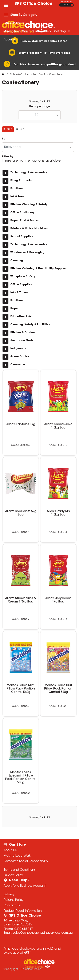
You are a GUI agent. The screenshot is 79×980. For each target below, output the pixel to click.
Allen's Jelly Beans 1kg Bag (58, 600)
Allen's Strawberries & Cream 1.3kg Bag (21, 600)
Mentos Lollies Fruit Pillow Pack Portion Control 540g (58, 689)
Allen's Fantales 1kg (21, 424)
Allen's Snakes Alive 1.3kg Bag (58, 426)
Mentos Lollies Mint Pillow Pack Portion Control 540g (21, 689)
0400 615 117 (24, 929)
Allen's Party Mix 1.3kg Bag (58, 513)
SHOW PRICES (66, 2)
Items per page (40, 107)
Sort (5, 139)
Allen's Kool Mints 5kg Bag (21, 513)
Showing (40, 102)
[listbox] (40, 115)
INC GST (72, 5)
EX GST (66, 5)
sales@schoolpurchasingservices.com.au (43, 933)
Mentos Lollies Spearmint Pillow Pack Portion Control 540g (21, 778)
